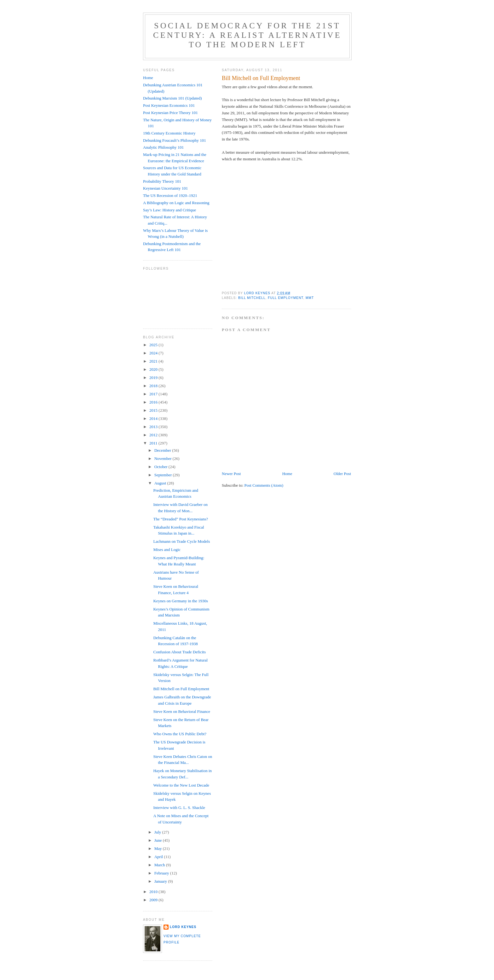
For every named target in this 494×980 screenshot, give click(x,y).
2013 (154, 427)
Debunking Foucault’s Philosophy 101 (175, 140)
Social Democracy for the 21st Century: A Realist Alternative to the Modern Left (247, 35)
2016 (154, 402)
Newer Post (231, 474)
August (161, 483)
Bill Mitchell (252, 298)
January (161, 881)
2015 (154, 410)
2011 (154, 443)
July (158, 832)
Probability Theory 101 (162, 181)
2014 (154, 418)
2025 (154, 345)
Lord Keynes (183, 927)
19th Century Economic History (169, 133)
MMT (310, 298)
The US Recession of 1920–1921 (170, 195)
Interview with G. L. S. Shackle (179, 808)
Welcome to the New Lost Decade (181, 785)
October (161, 467)
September (164, 475)
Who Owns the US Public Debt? (180, 734)
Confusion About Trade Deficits (179, 652)
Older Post (342, 474)
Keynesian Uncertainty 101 (165, 188)
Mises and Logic (167, 550)
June (159, 840)
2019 (154, 378)
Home (287, 474)
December (163, 450)
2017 (154, 394)
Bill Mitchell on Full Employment (181, 689)
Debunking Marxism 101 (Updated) (172, 98)
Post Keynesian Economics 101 (169, 105)
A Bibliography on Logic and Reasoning (176, 203)
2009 (154, 900)
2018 (154, 386)
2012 (154, 435)
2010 (154, 892)
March (160, 865)
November (164, 458)
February (162, 873)
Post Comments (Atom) (264, 485)
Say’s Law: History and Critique (169, 210)
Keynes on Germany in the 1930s (181, 601)
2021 (154, 361)
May (159, 848)
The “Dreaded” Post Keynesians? (181, 519)
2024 (154, 353)
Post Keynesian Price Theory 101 (170, 113)
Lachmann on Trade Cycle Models (181, 541)
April (159, 857)
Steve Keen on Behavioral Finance (182, 711)
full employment (285, 298)
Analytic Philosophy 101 (163, 147)
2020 (154, 369)
